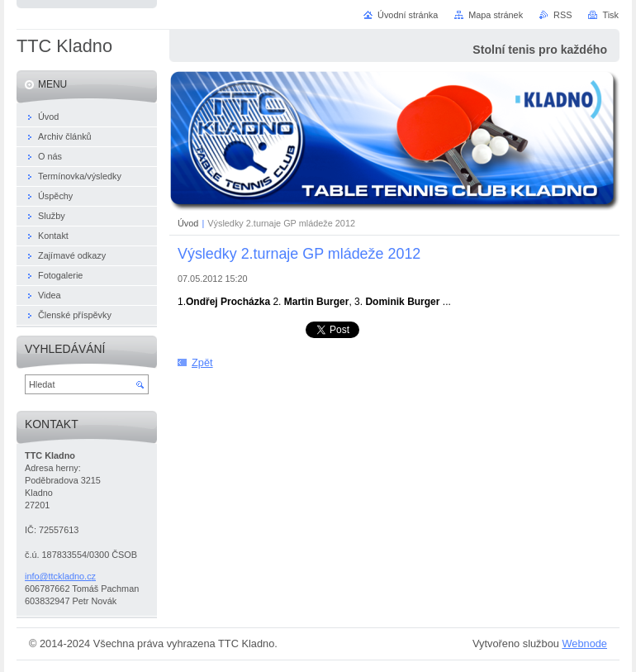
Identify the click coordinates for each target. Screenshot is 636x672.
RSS (562, 15)
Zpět (202, 362)
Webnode (584, 643)
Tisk (610, 15)
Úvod (188, 223)
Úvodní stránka (408, 15)
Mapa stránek (496, 15)
